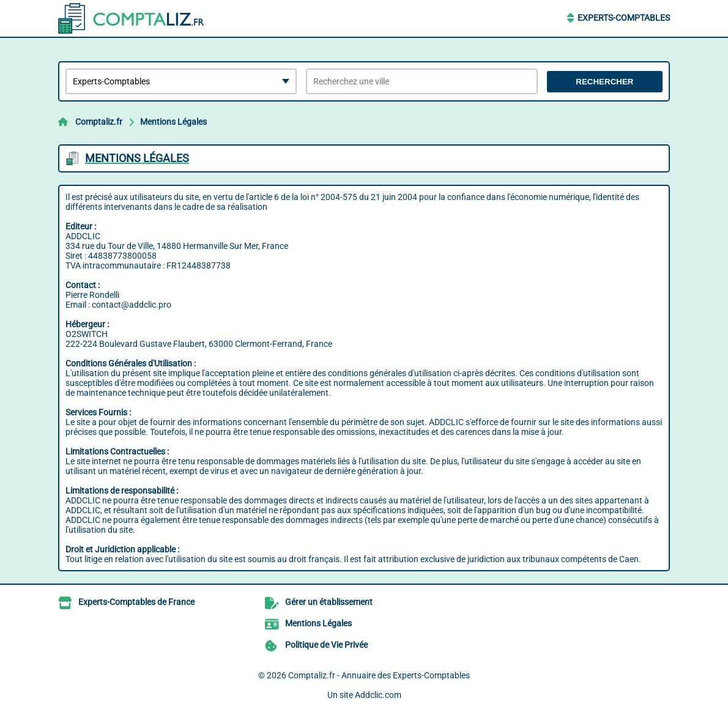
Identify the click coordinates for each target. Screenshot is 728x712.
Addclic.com (378, 695)
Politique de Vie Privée (326, 645)
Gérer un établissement (329, 602)
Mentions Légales (173, 122)
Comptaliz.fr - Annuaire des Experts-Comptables (379, 675)
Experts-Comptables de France (136, 602)
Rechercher (604, 82)
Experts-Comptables (624, 18)
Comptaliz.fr (99, 122)
